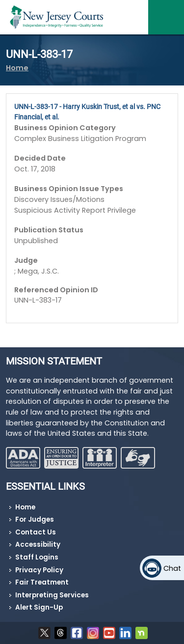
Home (17, 68)
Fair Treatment (42, 582)
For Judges (35, 519)
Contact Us (36, 532)
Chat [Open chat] (172, 568)
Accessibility (38, 545)
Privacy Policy (39, 570)
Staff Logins (37, 557)
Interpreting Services (52, 595)
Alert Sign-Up (39, 607)
